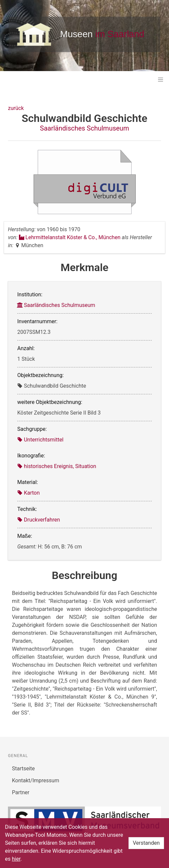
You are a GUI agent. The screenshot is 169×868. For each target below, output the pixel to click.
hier (16, 859)
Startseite (23, 769)
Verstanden (146, 843)
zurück (16, 108)
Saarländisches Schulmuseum (84, 128)
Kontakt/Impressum (36, 780)
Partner (21, 792)
